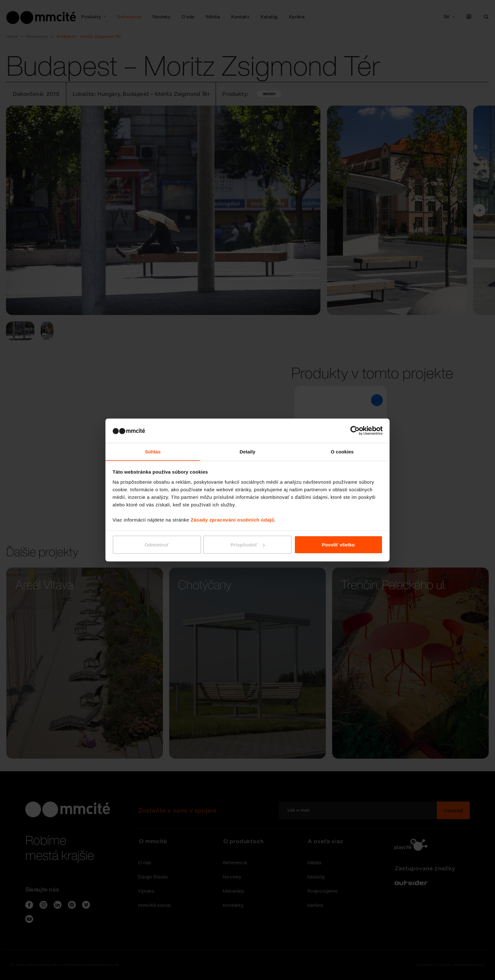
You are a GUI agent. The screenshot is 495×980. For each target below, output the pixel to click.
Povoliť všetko (338, 545)
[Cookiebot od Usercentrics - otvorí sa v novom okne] (355, 430)
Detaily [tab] (247, 451)
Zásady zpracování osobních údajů (233, 520)
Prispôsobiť (248, 545)
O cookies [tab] (342, 451)
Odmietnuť (157, 545)
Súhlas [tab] (153, 451)
